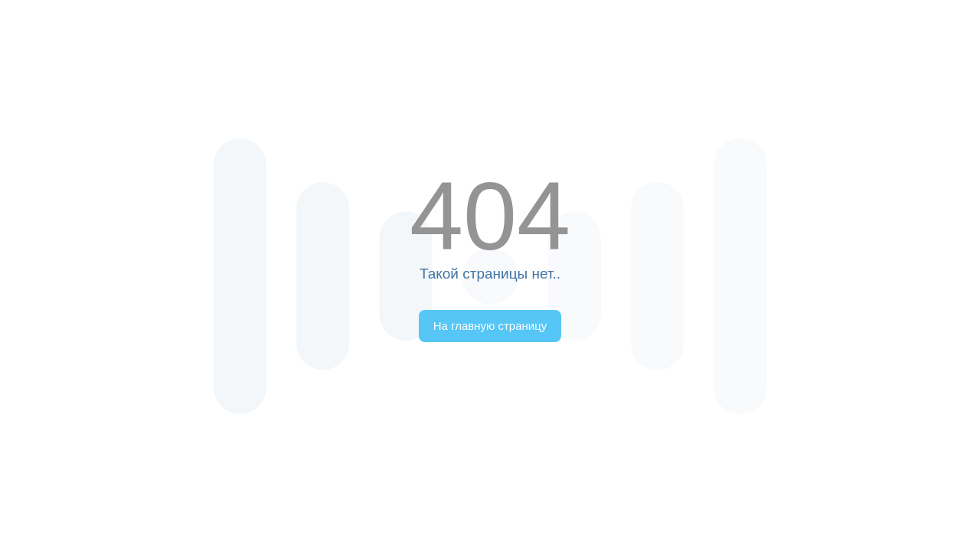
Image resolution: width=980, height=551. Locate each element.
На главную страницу (490, 326)
